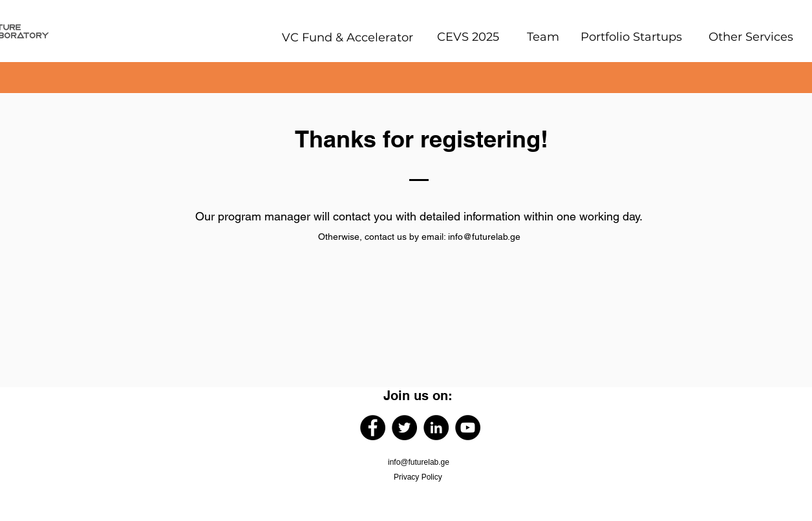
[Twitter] (404, 428)
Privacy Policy (418, 477)
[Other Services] (751, 37)
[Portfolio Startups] (631, 37)
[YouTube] (468, 428)
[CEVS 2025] (468, 37)
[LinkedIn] (436, 428)
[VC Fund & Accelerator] (347, 37)
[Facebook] (373, 428)
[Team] (543, 37)
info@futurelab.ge (484, 237)
